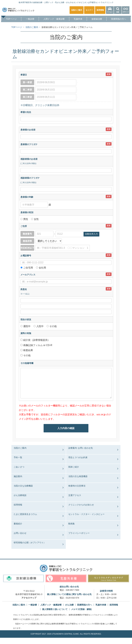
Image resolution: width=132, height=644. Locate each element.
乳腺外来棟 (101, 605)
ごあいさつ (19, 467)
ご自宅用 (28, 268)
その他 (53, 326)
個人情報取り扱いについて (55, 609)
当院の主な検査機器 (78, 476)
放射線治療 (97, 19)
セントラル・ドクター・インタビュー (86, 514)
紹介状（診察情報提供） (36, 340)
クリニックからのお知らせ (81, 505)
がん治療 (69, 605)
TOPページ (11, 19)
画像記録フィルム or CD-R (38, 345)
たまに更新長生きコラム (25, 514)
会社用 (42, 268)
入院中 (40, 326)
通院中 (27, 326)
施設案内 (18, 476)
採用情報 (18, 505)
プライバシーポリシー (79, 533)
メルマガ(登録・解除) (81, 609)
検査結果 (28, 350)
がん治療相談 (20, 495)
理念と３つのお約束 (78, 457)
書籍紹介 (18, 524)
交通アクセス (75, 495)
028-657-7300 (73, 590)
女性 (36, 219)
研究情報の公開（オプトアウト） (30, 543)
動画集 (72, 524)
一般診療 (30, 19)
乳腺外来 (78, 19)
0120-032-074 (73, 598)
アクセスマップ (29, 598)
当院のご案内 (20, 448)
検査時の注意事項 (77, 486)
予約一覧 (18, 457)
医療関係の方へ (119, 19)
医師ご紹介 (74, 467)
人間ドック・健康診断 (54, 19)
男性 (26, 219)
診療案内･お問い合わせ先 (81, 448)
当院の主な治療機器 (23, 486)
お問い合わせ (20, 533)
